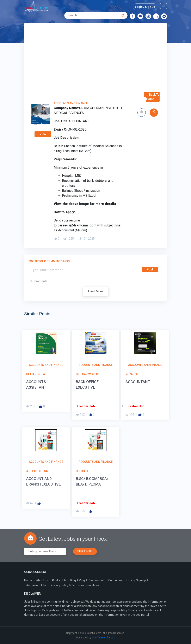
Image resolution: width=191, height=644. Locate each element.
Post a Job (59, 580)
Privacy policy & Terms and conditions (75, 585)
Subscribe (85, 551)
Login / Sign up (145, 7)
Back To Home (153, 97)
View (43, 134)
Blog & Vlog (77, 580)
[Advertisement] (95, 62)
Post (150, 269)
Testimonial (97, 580)
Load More (96, 291)
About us (42, 580)
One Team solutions (103, 638)
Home (28, 580)
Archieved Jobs (36, 585)
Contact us (115, 580)
